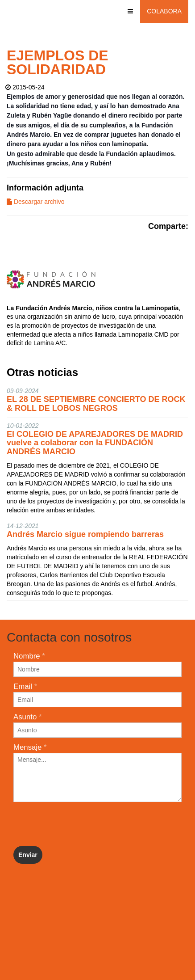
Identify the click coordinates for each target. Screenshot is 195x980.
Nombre (29, 656)
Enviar (28, 855)
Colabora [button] (164, 11)
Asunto (27, 717)
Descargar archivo (36, 202)
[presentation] (81, 824)
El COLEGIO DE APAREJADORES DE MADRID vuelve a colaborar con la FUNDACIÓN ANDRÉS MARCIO (95, 443)
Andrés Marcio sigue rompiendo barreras (85, 534)
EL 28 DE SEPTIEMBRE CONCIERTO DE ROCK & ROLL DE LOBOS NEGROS (96, 404)
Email (25, 686)
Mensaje (30, 747)
